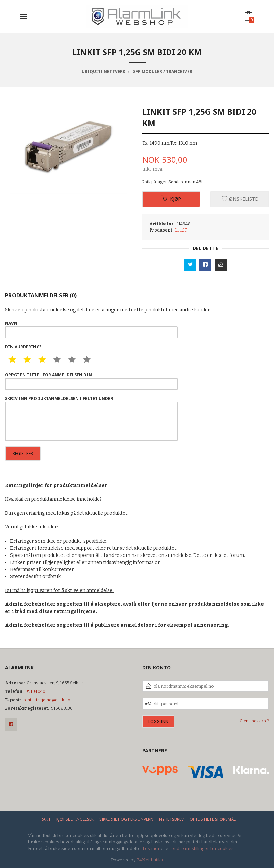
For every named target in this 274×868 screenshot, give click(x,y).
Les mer (151, 849)
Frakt (45, 819)
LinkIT (181, 230)
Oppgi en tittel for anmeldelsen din (91, 381)
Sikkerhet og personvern (126, 819)
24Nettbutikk (150, 860)
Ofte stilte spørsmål (213, 819)
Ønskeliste (240, 199)
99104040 (35, 691)
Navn (91, 329)
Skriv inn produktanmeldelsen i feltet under (91, 418)
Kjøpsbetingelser (75, 819)
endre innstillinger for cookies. (203, 849)
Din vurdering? (23, 347)
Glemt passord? (254, 721)
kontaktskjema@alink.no (46, 700)
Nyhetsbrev (171, 819)
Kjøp (171, 199)
